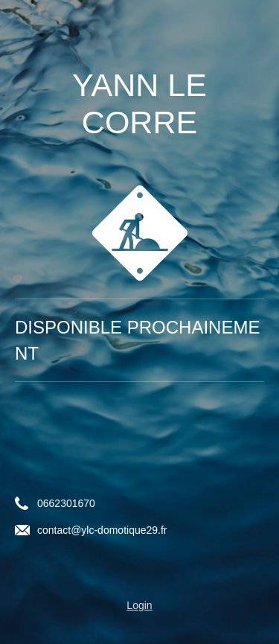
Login (139, 605)
